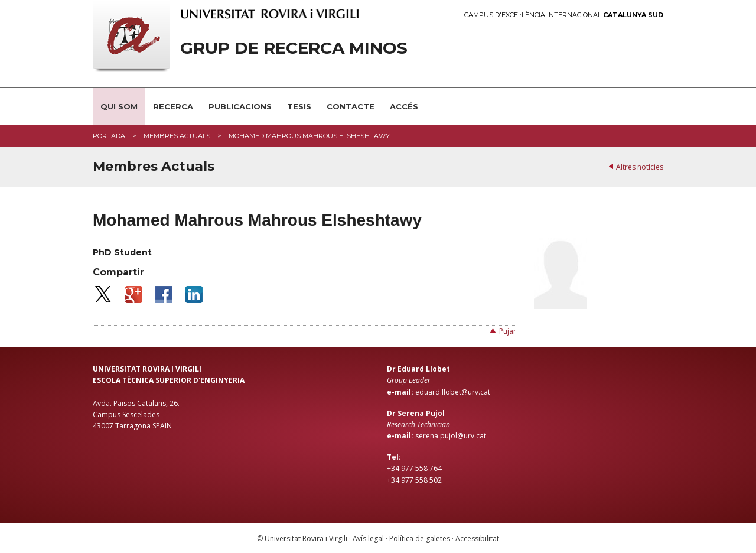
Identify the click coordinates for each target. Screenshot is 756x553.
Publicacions (240, 106)
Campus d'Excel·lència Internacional (564, 15)
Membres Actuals (177, 136)
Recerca (173, 106)
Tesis (299, 106)
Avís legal (368, 539)
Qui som (119, 106)
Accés (404, 106)
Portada (109, 136)
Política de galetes (420, 539)
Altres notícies (640, 167)
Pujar (508, 331)
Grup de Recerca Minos (294, 48)
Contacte (351, 106)
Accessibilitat (477, 539)
